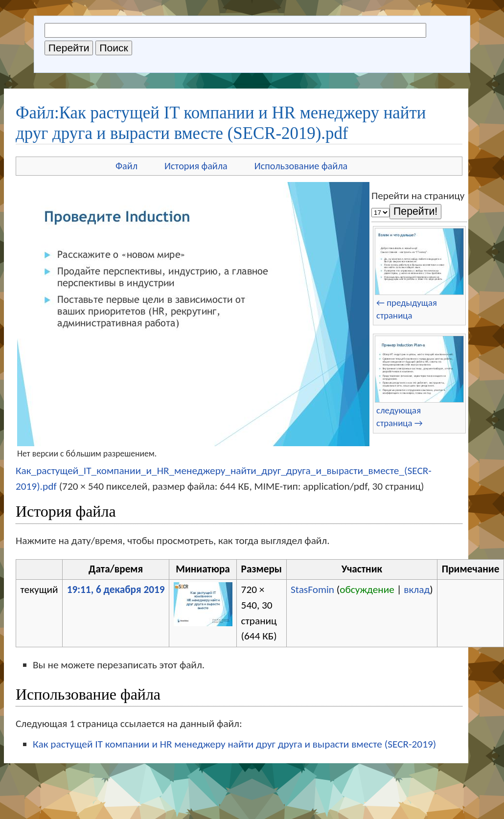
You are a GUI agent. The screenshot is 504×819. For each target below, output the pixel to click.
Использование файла (301, 166)
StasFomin (312, 590)
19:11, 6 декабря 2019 (116, 590)
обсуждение (367, 590)
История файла (196, 166)
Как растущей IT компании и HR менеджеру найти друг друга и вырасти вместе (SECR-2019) (234, 744)
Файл (126, 166)
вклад (417, 590)
